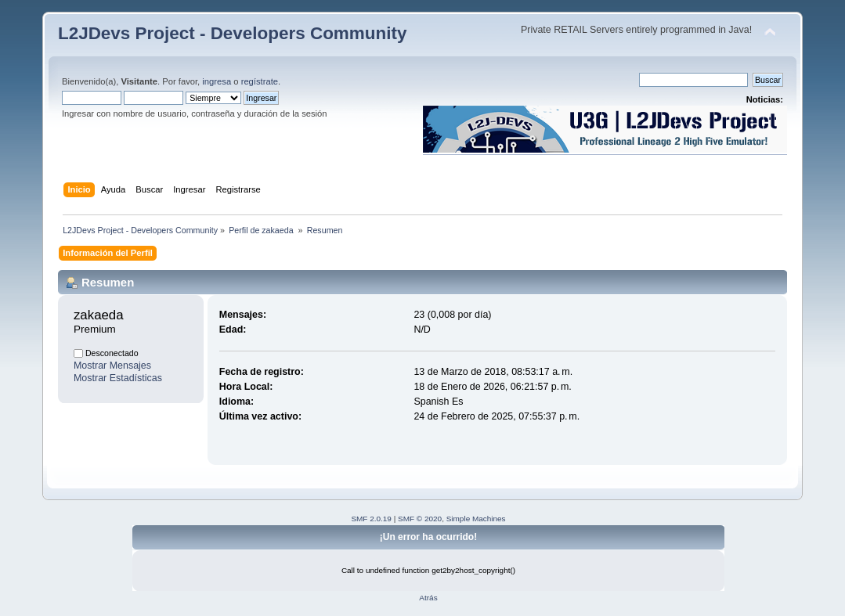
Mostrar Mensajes (112, 366)
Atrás (428, 598)
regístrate (260, 81)
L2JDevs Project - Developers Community (232, 33)
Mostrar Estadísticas (118, 378)
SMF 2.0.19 (371, 519)
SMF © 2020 (420, 519)
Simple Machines (476, 519)
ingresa (217, 81)
